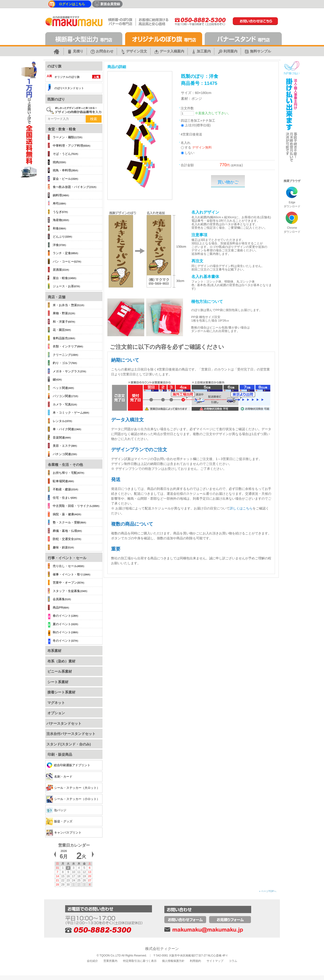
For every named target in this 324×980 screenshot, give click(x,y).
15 (63, 876)
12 (84, 872)
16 (68, 876)
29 (63, 885)
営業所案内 (110, 961)
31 (57, 868)
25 (79, 880)
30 (68, 885)
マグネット (56, 703)
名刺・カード (59, 777)
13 (90, 872)
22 (63, 880)
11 (79, 872)
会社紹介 (92, 961)
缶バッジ (56, 810)
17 (73, 876)
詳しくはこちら (241, 508)
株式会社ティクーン (162, 949)
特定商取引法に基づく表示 (140, 961)
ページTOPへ (268, 891)
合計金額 (187, 165)
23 (68, 880)
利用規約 (195, 961)
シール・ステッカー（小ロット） (73, 799)
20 (90, 876)
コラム (233, 961)
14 (57, 876)
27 (90, 880)
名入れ (186, 143)
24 (73, 880)
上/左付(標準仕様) (198, 125)
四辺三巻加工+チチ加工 (198, 121)
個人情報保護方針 (173, 961)
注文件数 (187, 108)
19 (84, 876)
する (188, 147)
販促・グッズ (59, 821)
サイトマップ (215, 961)
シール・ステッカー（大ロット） (73, 788)
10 (73, 872)
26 (84, 880)
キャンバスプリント (64, 833)
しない (190, 153)
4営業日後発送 (191, 134)
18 (79, 876)
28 (57, 885)
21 (57, 880)
